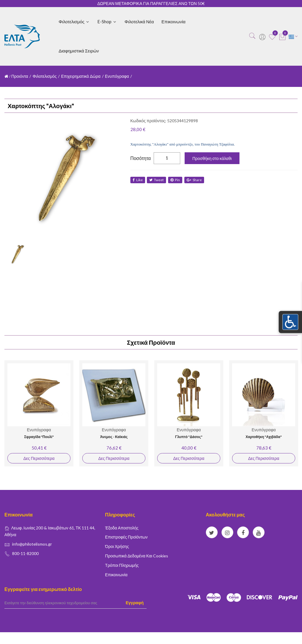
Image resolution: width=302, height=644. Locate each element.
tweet (157, 180)
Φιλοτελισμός (74, 22)
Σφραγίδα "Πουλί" (39, 437)
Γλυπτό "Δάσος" (189, 437)
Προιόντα (20, 76)
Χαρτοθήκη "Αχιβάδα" (264, 437)
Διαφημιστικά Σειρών (79, 51)
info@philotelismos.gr (32, 544)
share (196, 180)
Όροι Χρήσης (117, 546)
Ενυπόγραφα (117, 76)
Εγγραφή (135, 603)
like (138, 180)
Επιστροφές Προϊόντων (126, 537)
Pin (177, 180)
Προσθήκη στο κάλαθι (212, 158)
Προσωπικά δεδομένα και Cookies (137, 556)
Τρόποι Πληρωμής (122, 565)
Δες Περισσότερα (39, 458)
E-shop (107, 22)
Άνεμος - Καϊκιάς (114, 437)
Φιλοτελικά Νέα (139, 22)
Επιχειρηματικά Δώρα (81, 76)
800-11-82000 (25, 553)
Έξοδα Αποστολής (122, 528)
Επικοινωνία (174, 22)
